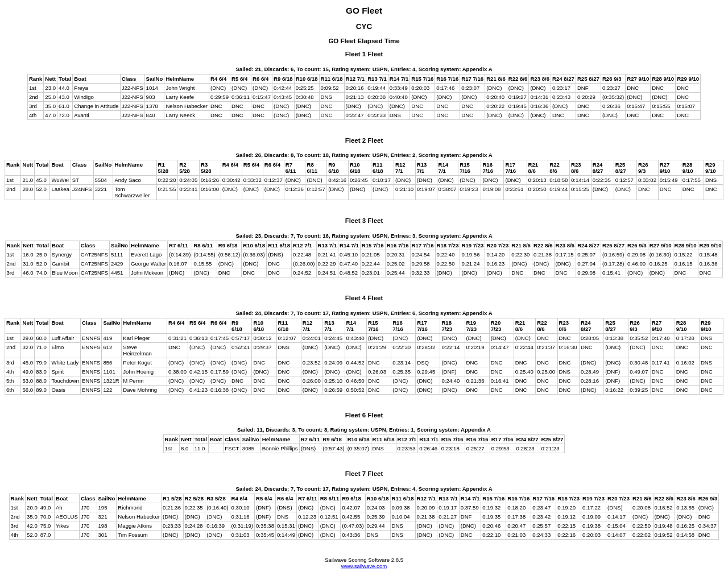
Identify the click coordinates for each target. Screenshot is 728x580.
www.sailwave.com (364, 566)
